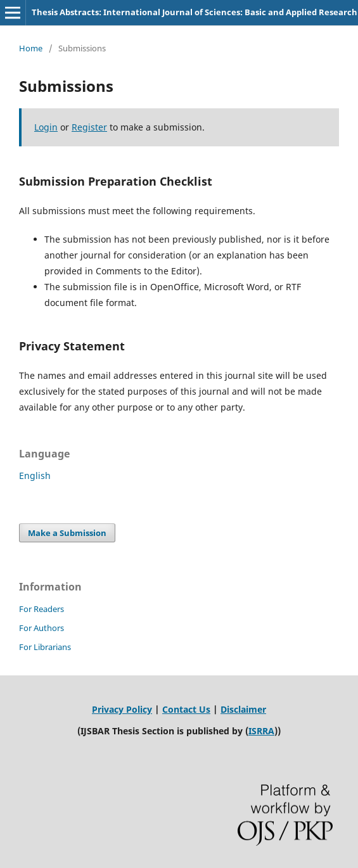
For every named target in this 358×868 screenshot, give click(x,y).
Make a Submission (67, 533)
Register (89, 127)
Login (46, 127)
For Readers (42, 609)
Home (31, 48)
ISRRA (261, 731)
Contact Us (186, 709)
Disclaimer (243, 709)
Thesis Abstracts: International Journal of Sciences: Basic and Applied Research (195, 12)
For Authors (42, 628)
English (35, 475)
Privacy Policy (122, 709)
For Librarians (45, 647)
